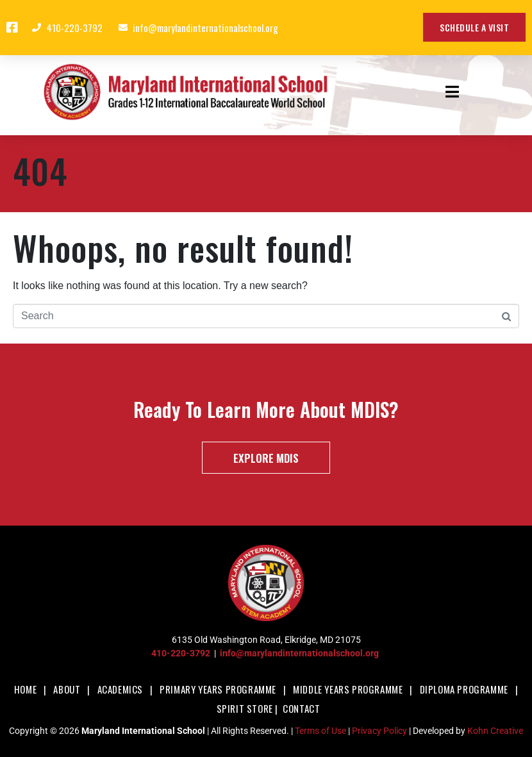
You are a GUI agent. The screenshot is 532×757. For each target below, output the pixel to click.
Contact (301, 708)
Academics (120, 689)
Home (25, 689)
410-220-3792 (181, 653)
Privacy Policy (379, 731)
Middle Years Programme (348, 689)
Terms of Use (320, 731)
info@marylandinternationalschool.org (299, 653)
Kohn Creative (495, 731)
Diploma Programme (464, 689)
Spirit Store (245, 708)
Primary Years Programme (218, 689)
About (67, 689)
